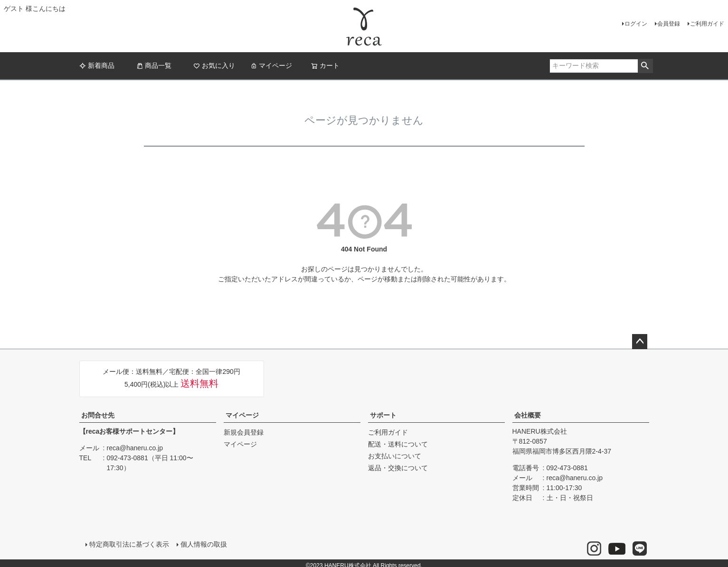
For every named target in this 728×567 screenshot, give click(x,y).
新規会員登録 (244, 432)
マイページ (271, 65)
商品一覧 (154, 65)
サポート (383, 415)
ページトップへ (640, 342)
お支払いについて (395, 456)
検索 (645, 66)
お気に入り (214, 65)
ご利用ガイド (707, 24)
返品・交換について (398, 468)
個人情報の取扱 (201, 542)
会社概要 (528, 415)
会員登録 (669, 24)
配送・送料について (398, 444)
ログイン (636, 24)
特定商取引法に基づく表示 (127, 542)
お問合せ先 (98, 415)
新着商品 (97, 65)
